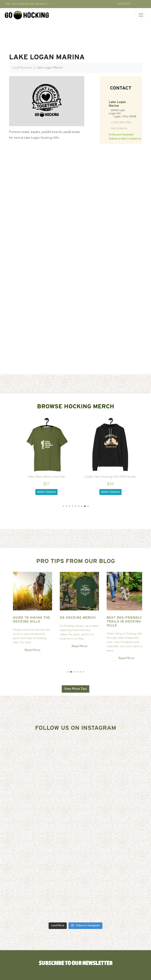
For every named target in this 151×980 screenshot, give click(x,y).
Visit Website (119, 129)
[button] (63, 506)
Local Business (22, 68)
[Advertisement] (76, 346)
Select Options (53, 492)
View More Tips (75, 689)
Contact (124, 4)
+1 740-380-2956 (121, 123)
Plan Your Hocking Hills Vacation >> (27, 4)
